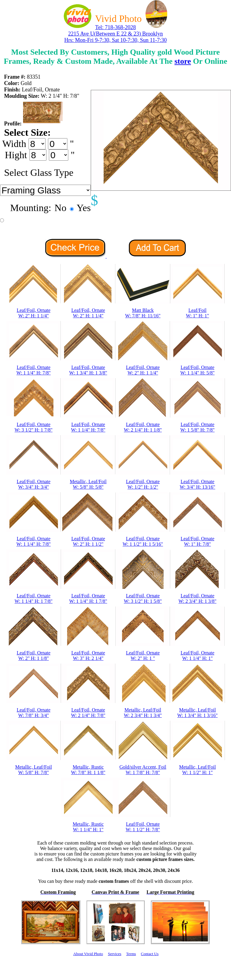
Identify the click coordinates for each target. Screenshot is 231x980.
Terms (131, 954)
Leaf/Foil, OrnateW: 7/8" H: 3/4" (34, 713)
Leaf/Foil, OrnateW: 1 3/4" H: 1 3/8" (88, 370)
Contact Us (150, 954)
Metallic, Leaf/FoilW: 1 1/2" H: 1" (197, 770)
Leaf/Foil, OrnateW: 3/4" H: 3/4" (34, 484)
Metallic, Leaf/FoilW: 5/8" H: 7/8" (34, 770)
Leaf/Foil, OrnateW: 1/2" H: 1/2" (143, 484)
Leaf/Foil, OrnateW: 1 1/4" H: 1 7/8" (34, 598)
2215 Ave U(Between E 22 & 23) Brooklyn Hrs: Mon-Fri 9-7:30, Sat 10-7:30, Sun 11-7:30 (115, 37)
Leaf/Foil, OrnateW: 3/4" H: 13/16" (197, 484)
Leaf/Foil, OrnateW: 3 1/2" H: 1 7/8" (34, 427)
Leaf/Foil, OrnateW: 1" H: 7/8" (197, 541)
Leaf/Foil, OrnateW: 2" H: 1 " (143, 656)
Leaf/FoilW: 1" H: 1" (197, 313)
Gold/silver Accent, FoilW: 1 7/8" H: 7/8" (143, 770)
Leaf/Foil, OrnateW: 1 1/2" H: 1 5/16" (143, 541)
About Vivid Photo (88, 954)
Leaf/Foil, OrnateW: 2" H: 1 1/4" (34, 313)
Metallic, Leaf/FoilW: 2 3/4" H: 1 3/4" (143, 713)
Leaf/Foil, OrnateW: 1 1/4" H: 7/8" (34, 370)
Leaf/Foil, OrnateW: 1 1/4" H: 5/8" (197, 370)
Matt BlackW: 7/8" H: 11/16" (143, 313)
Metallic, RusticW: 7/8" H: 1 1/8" (88, 770)
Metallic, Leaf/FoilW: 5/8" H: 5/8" (88, 484)
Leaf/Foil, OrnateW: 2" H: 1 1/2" (88, 541)
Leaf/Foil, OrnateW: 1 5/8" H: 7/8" (197, 427)
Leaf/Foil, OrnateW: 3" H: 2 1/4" (88, 656)
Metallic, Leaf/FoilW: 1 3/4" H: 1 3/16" (197, 713)
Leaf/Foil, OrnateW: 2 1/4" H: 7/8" (88, 713)
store (183, 61)
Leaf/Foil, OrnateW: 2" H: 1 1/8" (34, 656)
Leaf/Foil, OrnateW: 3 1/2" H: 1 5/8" (143, 598)
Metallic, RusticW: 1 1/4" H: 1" (88, 827)
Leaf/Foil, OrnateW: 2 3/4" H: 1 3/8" (197, 598)
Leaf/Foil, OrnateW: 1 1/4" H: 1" (197, 656)
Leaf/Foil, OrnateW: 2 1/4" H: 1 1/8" (143, 427)
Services (114, 954)
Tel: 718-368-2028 (115, 27)
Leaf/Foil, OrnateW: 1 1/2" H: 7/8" (143, 827)
